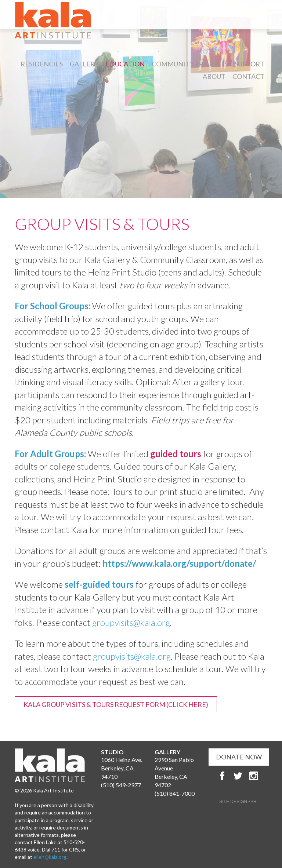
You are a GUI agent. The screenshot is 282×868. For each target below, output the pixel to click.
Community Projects (190, 64)
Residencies (42, 64)
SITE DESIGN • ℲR (238, 802)
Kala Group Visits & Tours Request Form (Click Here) (116, 704)
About (214, 76)
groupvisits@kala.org (131, 622)
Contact (248, 76)
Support (250, 64)
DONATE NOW (239, 757)
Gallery (84, 64)
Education (125, 64)
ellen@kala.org (50, 857)
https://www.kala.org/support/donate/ (179, 563)
